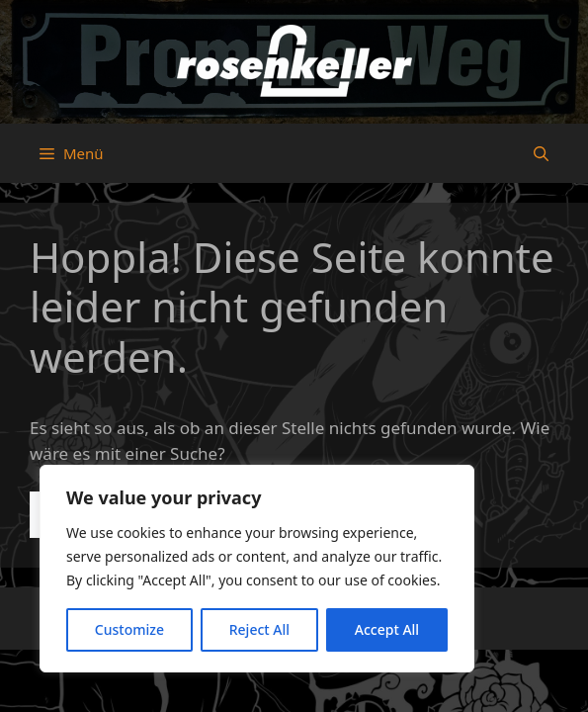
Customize (129, 629)
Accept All (387, 629)
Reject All (259, 629)
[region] (257, 569)
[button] (541, 153)
